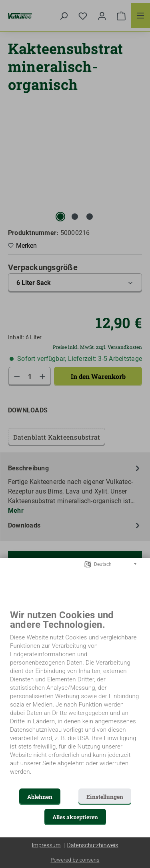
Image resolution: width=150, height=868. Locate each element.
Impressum (46, 845)
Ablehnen (40, 797)
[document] (75, 698)
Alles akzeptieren (75, 817)
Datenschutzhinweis (93, 845)
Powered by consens (75, 860)
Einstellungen (105, 797)
